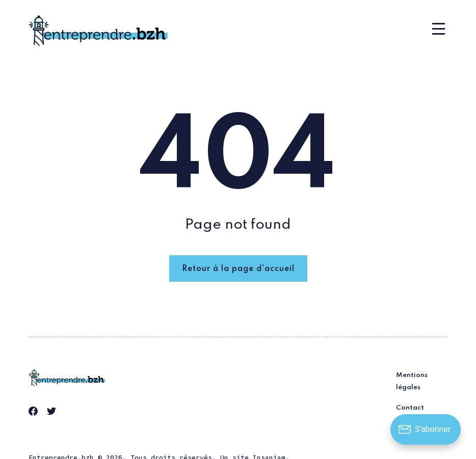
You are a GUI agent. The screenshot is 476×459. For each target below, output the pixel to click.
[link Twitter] (53, 413)
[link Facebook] (35, 413)
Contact (410, 408)
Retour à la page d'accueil (238, 269)
